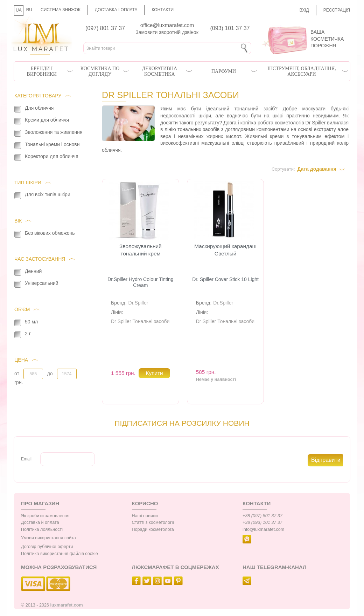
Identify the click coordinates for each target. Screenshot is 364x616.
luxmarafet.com (67, 605)
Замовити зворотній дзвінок (167, 32)
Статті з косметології (153, 522)
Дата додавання (317, 169)
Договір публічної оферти (47, 547)
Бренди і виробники (42, 71)
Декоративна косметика (160, 71)
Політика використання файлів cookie (59, 554)
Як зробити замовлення (45, 516)
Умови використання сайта (48, 538)
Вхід (304, 10)
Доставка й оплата (40, 522)
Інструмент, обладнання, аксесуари (302, 71)
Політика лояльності (42, 529)
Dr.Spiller (138, 303)
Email (26, 459)
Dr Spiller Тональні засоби (140, 321)
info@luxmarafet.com (263, 529)
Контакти (163, 10)
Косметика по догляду (100, 71)
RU (29, 10)
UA (19, 10)
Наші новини (145, 516)
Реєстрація (337, 10)
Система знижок (61, 10)
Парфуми (224, 71)
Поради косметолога (153, 529)
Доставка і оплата (116, 10)
